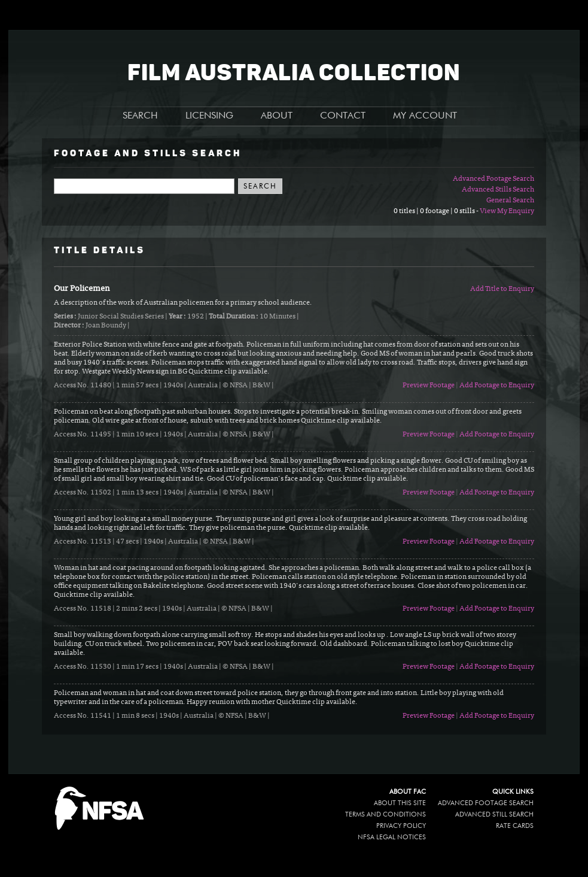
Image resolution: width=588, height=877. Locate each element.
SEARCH (140, 116)
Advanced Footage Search (493, 179)
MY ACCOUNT (425, 116)
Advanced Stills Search (498, 190)
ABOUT (277, 116)
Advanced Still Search (494, 814)
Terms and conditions (386, 814)
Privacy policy (401, 826)
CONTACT (343, 116)
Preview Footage (429, 386)
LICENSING (209, 116)
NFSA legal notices (392, 837)
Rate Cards (515, 826)
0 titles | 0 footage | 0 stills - (437, 211)
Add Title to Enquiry (502, 289)
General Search (510, 201)
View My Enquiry (507, 211)
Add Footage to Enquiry (497, 386)
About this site (400, 803)
